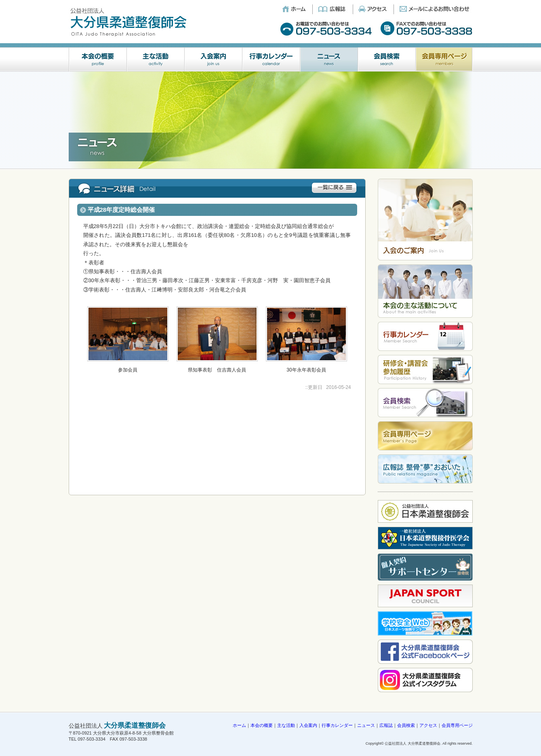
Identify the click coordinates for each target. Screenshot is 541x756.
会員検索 (406, 725)
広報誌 (386, 725)
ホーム (239, 725)
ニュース (366, 725)
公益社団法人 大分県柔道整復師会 (413, 743)
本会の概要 (262, 725)
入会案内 (308, 725)
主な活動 (286, 725)
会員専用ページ (457, 725)
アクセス (428, 725)
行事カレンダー (337, 725)
